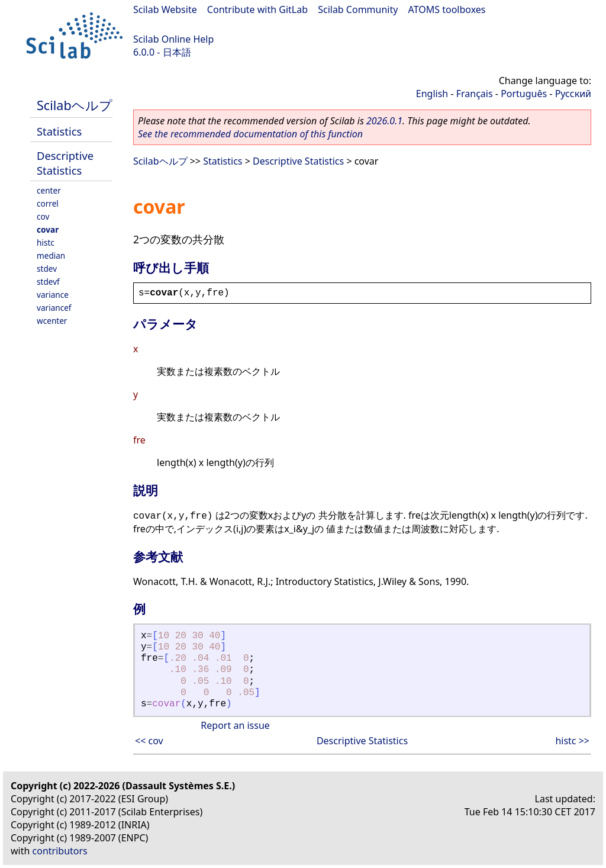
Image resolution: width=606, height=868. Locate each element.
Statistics (59, 131)
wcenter (52, 321)
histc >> (572, 741)
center (49, 190)
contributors (60, 851)
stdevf (48, 282)
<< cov (149, 741)
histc (46, 242)
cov (43, 216)
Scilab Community (358, 9)
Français (475, 94)
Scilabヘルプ (75, 105)
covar (48, 229)
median (51, 255)
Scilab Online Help (173, 39)
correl (48, 203)
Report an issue (235, 725)
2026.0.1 (384, 121)
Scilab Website (165, 9)
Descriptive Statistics (65, 163)
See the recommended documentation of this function (250, 134)
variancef (54, 308)
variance (53, 295)
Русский (573, 94)
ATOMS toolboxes (447, 9)
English (432, 94)
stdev (47, 269)
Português (524, 94)
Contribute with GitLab (257, 9)
